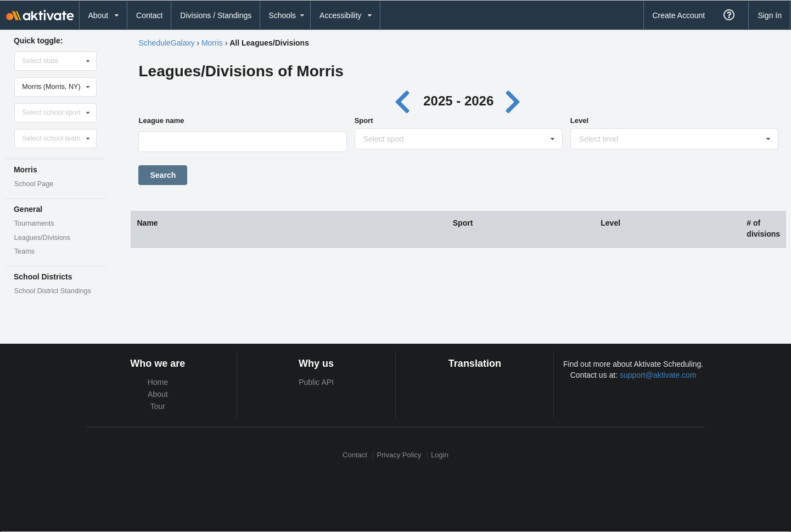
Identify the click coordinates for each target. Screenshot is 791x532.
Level (579, 121)
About (158, 394)
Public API (316, 382)
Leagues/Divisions (42, 238)
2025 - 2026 (458, 101)
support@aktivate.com (658, 375)
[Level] (675, 142)
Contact (149, 15)
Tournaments (34, 223)
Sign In (770, 15)
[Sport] (459, 142)
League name (161, 121)
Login (440, 455)
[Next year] (514, 101)
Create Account (678, 15)
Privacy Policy (399, 455)
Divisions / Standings (216, 15)
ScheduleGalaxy (166, 43)
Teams (24, 251)
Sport (364, 121)
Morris (212, 43)
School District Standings (53, 291)
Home (158, 382)
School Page (34, 184)
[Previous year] (405, 101)
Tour (158, 406)
